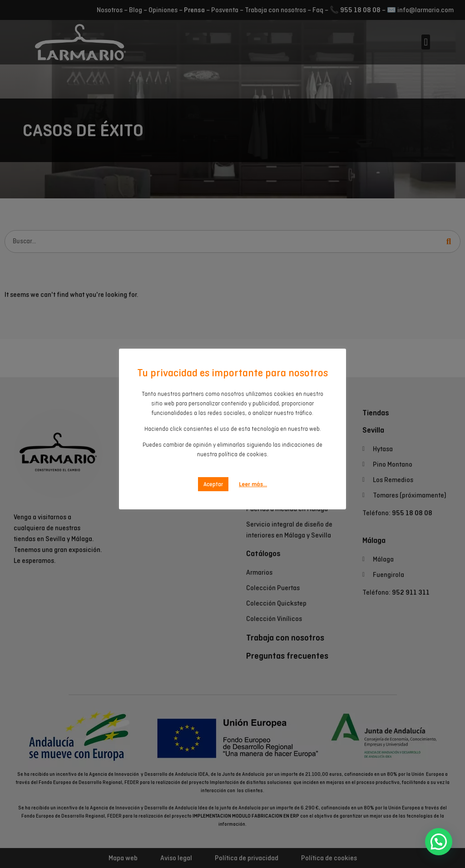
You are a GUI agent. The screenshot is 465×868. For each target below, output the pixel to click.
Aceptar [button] (213, 484)
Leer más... (253, 484)
